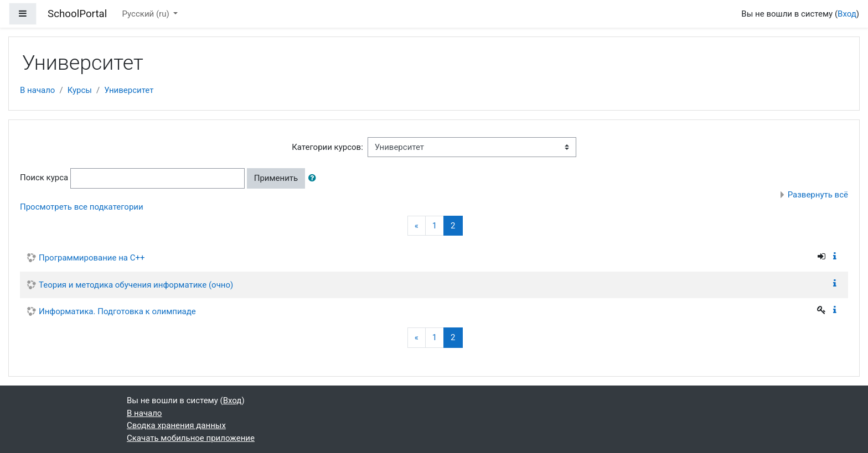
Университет (129, 90)
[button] (314, 178)
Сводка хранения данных (176, 425)
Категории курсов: (327, 147)
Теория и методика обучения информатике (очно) (136, 285)
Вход (847, 14)
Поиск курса (44, 178)
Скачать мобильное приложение (191, 438)
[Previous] (417, 226)
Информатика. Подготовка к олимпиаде (117, 311)
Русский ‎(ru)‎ (147, 14)
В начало (37, 90)
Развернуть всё (818, 195)
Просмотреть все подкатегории (82, 207)
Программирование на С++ (92, 258)
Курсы (80, 90)
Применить (276, 178)
